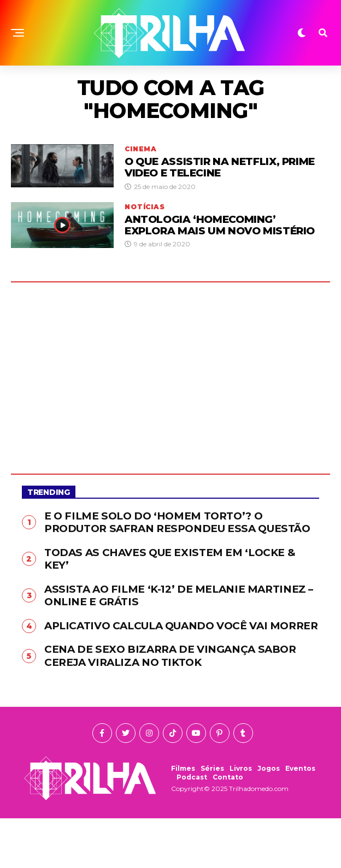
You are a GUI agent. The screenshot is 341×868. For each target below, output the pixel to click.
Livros (241, 818)
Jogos (269, 818)
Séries (212, 818)
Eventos (300, 818)
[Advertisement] (170, 385)
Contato (228, 827)
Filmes (183, 818)
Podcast (192, 827)
